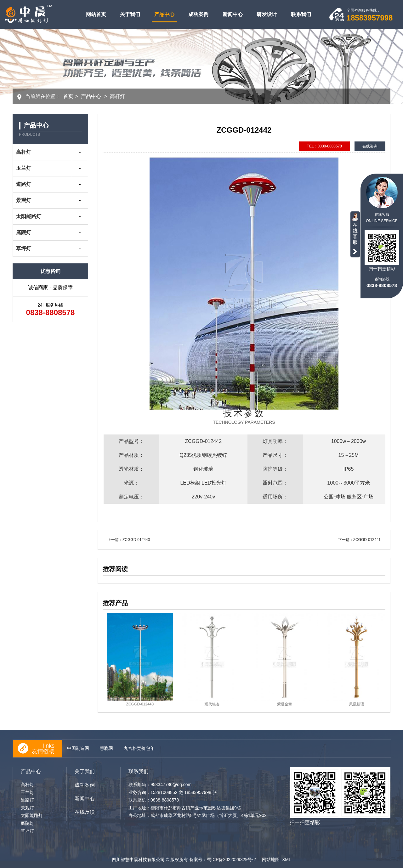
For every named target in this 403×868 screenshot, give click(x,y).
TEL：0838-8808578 (324, 146)
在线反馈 (85, 812)
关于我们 (130, 14)
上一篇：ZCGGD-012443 (129, 540)
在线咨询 (370, 146)
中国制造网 (78, 748)
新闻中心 (233, 14)
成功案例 (198, 14)
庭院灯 (24, 232)
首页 (68, 96)
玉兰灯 (24, 168)
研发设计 (267, 14)
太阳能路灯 (29, 216)
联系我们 (301, 14)
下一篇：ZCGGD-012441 (359, 540)
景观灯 (24, 200)
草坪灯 (24, 248)
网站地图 (271, 859)
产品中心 (164, 14)
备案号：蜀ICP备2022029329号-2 (223, 859)
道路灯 (24, 184)
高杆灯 (117, 96)
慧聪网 (106, 748)
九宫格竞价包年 (139, 748)
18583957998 (370, 18)
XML (287, 859)
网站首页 (96, 14)
